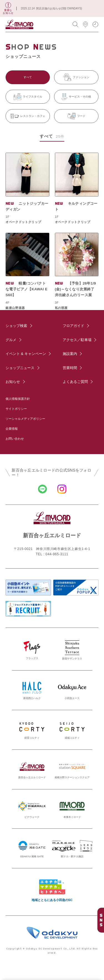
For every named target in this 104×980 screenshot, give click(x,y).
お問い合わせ (15, 439)
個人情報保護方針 (18, 399)
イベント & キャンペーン (26, 354)
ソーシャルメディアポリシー (25, 419)
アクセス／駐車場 (77, 340)
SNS (101, 920)
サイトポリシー (16, 409)
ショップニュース (20, 368)
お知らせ (13, 382)
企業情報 (12, 429)
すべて (28, 77)
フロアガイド (73, 326)
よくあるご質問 (75, 382)
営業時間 (70, 368)
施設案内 (70, 354)
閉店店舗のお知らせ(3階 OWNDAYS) (59, 8)
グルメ (11, 340)
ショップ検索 (16, 326)
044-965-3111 (57, 554)
